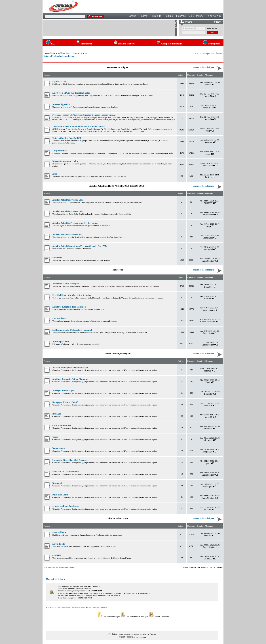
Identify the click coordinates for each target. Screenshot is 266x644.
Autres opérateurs (61, 342)
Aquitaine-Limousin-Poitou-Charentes (70, 379)
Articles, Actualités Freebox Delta (68, 211)
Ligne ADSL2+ (59, 81)
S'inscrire (218, 22)
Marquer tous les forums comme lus (59, 568)
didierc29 (208, 394)
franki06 (208, 287)
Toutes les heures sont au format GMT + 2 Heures (203, 567)
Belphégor (208, 452)
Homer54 (208, 96)
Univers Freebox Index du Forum (59, 56)
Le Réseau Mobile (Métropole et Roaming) (72, 330)
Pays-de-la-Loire (60, 495)
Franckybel (208, 238)
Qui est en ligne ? (56, 579)
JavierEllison (96, 591)
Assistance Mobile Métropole (66, 284)
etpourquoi (208, 486)
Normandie (58, 483)
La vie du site (58, 544)
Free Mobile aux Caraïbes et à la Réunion (72, 295)
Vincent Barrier (149, 634)
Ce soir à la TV (214, 16)
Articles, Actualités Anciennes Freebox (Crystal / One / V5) (79, 246)
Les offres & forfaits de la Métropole (69, 307)
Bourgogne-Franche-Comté (65, 402)
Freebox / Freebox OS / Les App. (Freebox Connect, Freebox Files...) (84, 115)
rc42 (208, 131)
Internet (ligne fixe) (61, 104)
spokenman (208, 310)
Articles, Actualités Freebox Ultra (68, 200)
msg (208, 226)
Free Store (57, 258)
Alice (55, 174)
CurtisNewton (208, 215)
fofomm (208, 371)
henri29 (208, 85)
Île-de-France (59, 448)
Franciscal (82, 598)
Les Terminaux (59, 318)
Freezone (181, 16)
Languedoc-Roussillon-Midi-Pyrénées (70, 460)
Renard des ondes (208, 322)
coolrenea (208, 142)
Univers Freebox (139, 637)
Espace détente (59, 532)
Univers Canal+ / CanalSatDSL (67, 138)
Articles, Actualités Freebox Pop (67, 235)
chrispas (208, 536)
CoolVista (113, 634)
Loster (208, 177)
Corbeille (57, 555)
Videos (144, 16)
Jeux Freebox (196, 16)
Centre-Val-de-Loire (62, 425)
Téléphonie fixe (59, 151)
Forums (169, 16)
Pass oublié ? (213, 28)
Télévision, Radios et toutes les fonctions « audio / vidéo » (79, 126)
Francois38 (208, 166)
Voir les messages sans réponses (209, 53)
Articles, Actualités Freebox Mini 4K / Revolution (75, 223)
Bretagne (56, 414)
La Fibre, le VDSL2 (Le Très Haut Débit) (71, 93)
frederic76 (208, 405)
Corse (55, 437)
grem (208, 463)
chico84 (208, 510)
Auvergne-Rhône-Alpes (63, 391)
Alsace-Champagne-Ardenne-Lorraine (70, 368)
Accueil (133, 16)
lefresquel (208, 429)
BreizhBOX (208, 108)
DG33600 (208, 203)
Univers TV (156, 16)
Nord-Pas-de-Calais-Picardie (66, 472)
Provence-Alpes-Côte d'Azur (66, 506)
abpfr (208, 154)
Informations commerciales (65, 161)
